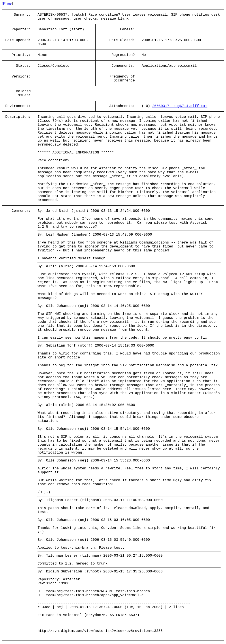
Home (7, 4)
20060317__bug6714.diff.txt (180, 106)
